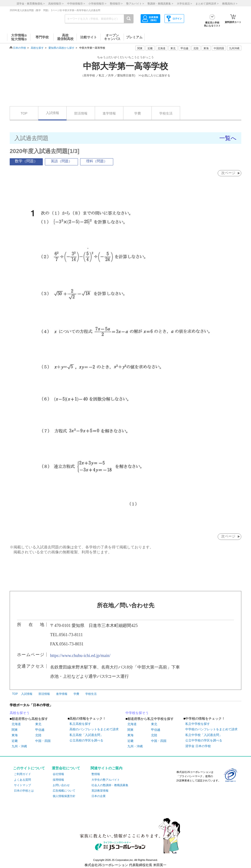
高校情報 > (56, 4)
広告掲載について (64, 791)
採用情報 (58, 780)
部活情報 (81, 113)
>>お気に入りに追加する (154, 75)
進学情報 (109, 113)
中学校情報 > (76, 4)
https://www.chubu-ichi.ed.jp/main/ (80, 656)
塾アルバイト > (135, 4)
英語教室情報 (100, 791)
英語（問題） (61, 161)
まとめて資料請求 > (207, 4)
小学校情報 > (97, 4)
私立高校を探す (80, 724)
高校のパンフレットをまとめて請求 (94, 730)
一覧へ (228, 138)
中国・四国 (43, 741)
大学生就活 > (184, 4)
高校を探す (37, 48)
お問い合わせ (61, 785)
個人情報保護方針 (64, 796)
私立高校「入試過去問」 (86, 735)
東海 (15, 736)
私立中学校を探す (198, 724)
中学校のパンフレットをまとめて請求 (211, 730)
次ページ (228, 173)
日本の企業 (99, 796)
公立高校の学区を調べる (86, 741)
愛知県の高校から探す (61, 48)
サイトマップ (22, 785)
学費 (138, 113)
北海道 (162, 48)
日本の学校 (19, 48)
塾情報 (96, 775)
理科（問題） (97, 161)
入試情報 (52, 113)
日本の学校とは (24, 791)
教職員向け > (230, 4)
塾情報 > (116, 4)
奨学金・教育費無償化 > (31, 4)
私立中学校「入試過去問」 (204, 735)
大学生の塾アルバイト (106, 780)
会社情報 (58, 775)
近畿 (15, 741)
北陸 (38, 736)
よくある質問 (22, 780)
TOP (24, 113)
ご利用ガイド (22, 775)
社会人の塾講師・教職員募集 (110, 785)
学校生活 (166, 113)
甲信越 (40, 730)
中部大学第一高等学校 (125, 66)
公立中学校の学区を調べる (204, 741)
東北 (38, 725)
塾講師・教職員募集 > (160, 4)
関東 (15, 730)
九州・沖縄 (19, 747)
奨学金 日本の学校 (198, 746)
